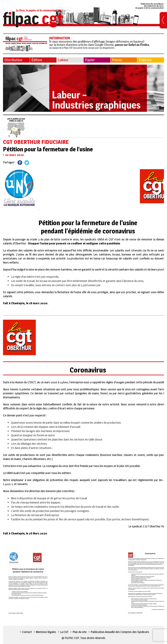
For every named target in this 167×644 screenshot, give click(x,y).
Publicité (145, 60)
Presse (117, 60)
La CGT (64, 632)
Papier (90, 60)
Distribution (13, 60)
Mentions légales (46, 632)
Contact (27, 632)
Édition (37, 60)
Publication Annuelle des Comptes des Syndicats (120, 632)
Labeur (63, 60)
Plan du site (80, 632)
